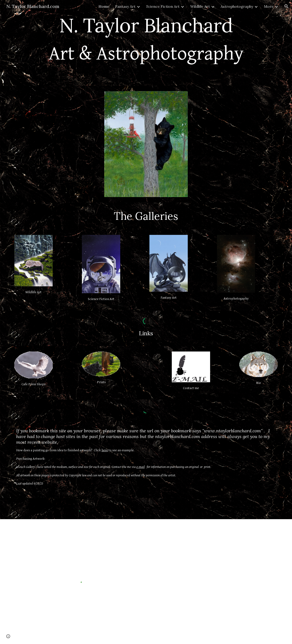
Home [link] (104, 6)
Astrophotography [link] (237, 6)
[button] (287, 6)
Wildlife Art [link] (200, 6)
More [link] (269, 6)
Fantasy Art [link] (125, 6)
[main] (146, 43)
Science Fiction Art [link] (163, 6)
